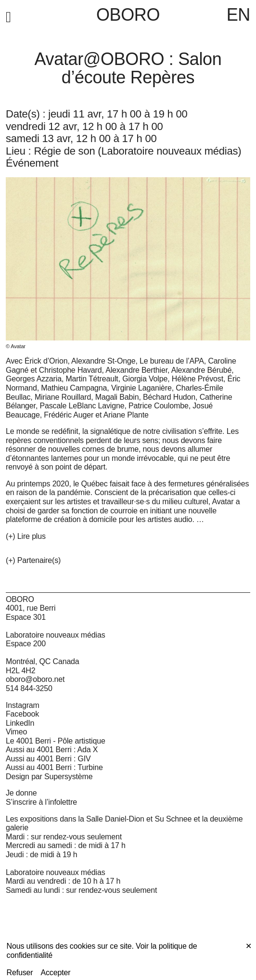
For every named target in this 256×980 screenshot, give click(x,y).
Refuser (20, 973)
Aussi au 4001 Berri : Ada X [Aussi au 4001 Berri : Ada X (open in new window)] (52, 750)
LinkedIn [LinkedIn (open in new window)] (20, 723)
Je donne (21, 793)
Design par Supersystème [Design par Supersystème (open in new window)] (49, 777)
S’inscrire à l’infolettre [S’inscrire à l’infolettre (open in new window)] (41, 802)
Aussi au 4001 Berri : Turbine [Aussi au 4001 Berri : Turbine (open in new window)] (54, 767)
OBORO (128, 15)
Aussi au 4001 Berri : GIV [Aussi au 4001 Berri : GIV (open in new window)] (48, 759)
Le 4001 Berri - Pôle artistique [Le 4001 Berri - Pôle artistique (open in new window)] (56, 741)
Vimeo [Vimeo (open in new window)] (16, 732)
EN (238, 15)
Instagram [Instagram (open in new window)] (23, 705)
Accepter (56, 973)
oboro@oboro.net (35, 679)
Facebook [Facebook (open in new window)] (22, 714)
